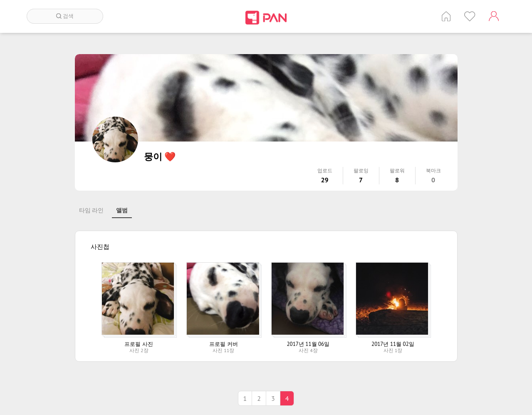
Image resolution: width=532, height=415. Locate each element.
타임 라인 (92, 210)
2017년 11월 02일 (393, 344)
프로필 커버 (223, 344)
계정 (494, 16)
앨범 (122, 210)
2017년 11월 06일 (308, 344)
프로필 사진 (139, 344)
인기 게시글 (470, 16)
